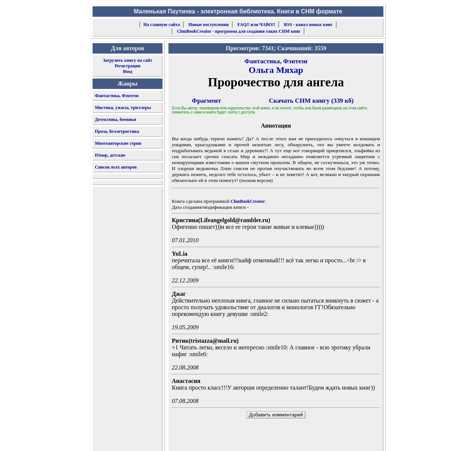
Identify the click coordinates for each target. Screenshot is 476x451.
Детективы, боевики (115, 119)
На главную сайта (162, 25)
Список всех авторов (116, 167)
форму (322, 439)
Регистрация (127, 66)
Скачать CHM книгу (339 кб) (311, 101)
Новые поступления (209, 25)
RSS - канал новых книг (308, 25)
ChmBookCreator (248, 201)
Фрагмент (207, 101)
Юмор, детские (110, 155)
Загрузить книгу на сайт (128, 60)
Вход (127, 71)
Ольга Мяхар (276, 70)
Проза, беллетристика (117, 131)
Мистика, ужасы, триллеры (123, 108)
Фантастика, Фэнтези (117, 96)
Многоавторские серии (118, 143)
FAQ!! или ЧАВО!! (256, 25)
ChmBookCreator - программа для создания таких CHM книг (239, 31)
